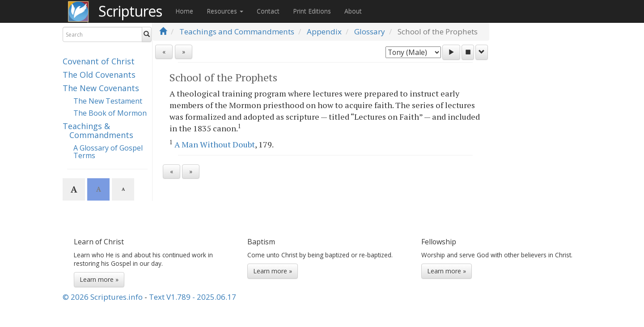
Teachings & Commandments (98, 130)
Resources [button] (225, 11)
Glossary (370, 31)
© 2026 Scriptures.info (103, 297)
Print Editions (312, 11)
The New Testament (108, 101)
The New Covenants (101, 88)
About (353, 11)
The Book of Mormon (110, 113)
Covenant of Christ (99, 61)
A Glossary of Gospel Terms (108, 152)
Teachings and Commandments (237, 31)
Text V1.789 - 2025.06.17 (193, 297)
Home (184, 11)
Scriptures (130, 11)
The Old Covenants (99, 75)
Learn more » (99, 279)
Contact (268, 11)
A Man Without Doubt (215, 144)
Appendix (324, 31)
